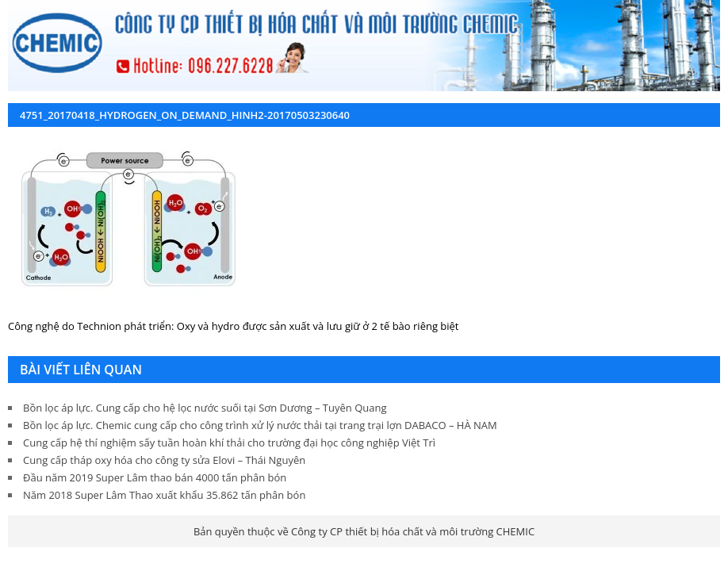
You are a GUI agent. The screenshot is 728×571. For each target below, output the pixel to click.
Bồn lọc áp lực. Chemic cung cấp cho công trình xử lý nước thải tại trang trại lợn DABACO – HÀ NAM (260, 425)
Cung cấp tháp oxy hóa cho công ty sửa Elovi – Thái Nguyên (164, 460)
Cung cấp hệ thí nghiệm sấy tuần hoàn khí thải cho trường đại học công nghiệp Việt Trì (229, 443)
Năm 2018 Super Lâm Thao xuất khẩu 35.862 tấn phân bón (164, 495)
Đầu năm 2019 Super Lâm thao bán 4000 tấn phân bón (155, 477)
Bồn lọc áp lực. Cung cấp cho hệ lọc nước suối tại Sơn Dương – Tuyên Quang (205, 408)
